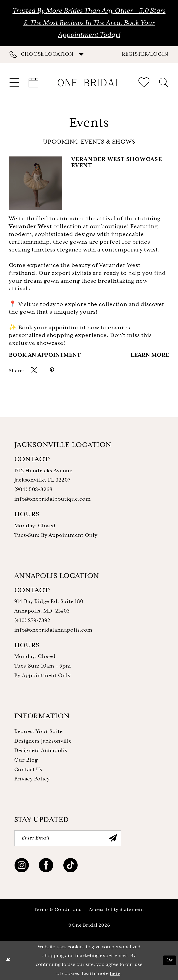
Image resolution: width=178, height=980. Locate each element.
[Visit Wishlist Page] (144, 83)
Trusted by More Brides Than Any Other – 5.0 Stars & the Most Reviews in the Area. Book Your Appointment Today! (89, 23)
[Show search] (164, 83)
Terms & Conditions (58, 910)
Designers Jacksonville (43, 741)
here (115, 974)
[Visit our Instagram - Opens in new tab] (22, 867)
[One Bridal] (89, 83)
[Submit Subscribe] (113, 838)
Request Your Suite (38, 732)
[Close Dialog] (8, 960)
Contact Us (28, 770)
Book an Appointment (45, 355)
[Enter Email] (68, 838)
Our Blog (26, 760)
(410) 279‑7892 (32, 621)
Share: (17, 371)
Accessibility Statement (117, 910)
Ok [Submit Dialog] (169, 960)
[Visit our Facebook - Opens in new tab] (46, 867)
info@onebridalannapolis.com (53, 630)
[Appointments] (33, 83)
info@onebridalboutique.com (53, 499)
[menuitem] (49, 55)
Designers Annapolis (41, 751)
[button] (145, 54)
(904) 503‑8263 (33, 490)
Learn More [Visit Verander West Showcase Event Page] (150, 355)
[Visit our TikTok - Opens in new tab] (71, 867)
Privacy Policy (32, 779)
